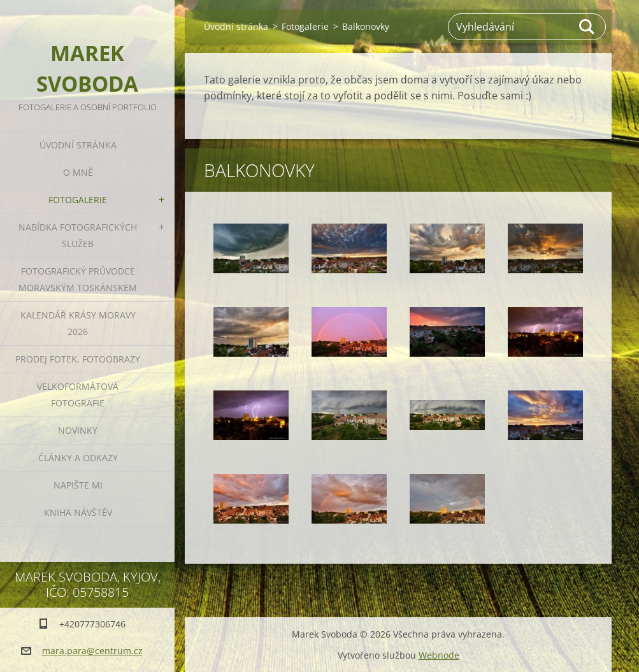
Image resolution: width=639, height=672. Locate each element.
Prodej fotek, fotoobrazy (78, 359)
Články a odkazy (78, 458)
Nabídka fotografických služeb (78, 235)
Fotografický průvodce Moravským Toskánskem (78, 279)
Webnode (439, 655)
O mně (78, 172)
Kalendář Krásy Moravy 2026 (78, 323)
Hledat (587, 27)
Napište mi (78, 485)
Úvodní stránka (78, 145)
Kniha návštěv (78, 512)
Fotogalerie (78, 200)
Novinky (78, 430)
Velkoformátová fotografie (78, 395)
